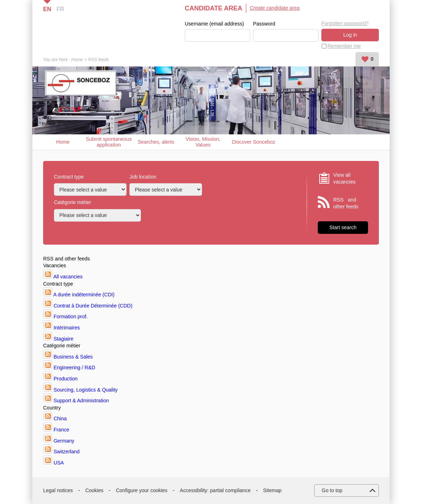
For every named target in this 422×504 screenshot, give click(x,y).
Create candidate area (275, 8)
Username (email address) (214, 24)
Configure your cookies (141, 490)
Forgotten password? (345, 23)
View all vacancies (344, 179)
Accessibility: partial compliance (215, 490)
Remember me (344, 46)
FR (60, 9)
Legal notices (58, 490)
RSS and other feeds (346, 203)
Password (264, 24)
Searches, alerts (156, 142)
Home (77, 60)
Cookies (94, 490)
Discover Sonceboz (254, 142)
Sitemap (272, 490)
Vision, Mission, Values (203, 142)
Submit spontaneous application (109, 142)
